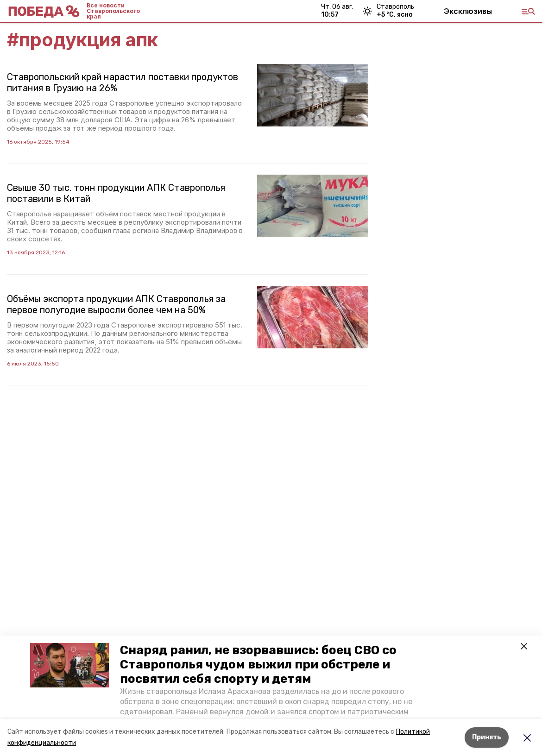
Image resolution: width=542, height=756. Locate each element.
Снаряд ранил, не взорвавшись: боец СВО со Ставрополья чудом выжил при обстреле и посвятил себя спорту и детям (258, 665)
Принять (487, 737)
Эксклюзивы (468, 11)
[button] (69, 665)
